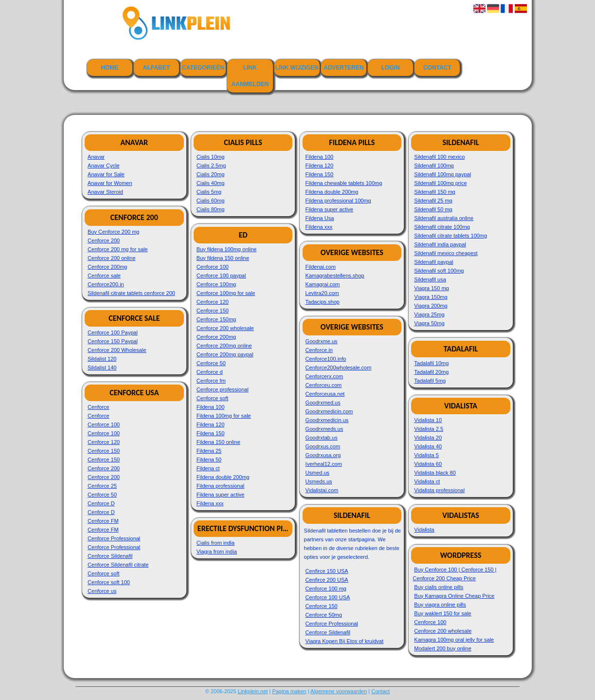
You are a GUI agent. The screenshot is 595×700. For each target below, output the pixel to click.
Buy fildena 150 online (223, 258)
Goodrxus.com (323, 446)
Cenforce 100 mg (326, 589)
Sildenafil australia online (444, 218)
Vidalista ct (427, 481)
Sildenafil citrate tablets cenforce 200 (131, 293)
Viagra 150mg (431, 297)
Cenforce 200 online (111, 258)
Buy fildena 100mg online (227, 249)
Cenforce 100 (104, 424)
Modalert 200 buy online (442, 648)
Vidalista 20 (428, 438)
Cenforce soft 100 (109, 582)
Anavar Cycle (103, 166)
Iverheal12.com (324, 464)
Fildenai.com (321, 267)
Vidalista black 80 (435, 473)
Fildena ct (208, 468)
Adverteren (344, 68)
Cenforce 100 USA (328, 597)
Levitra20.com (322, 293)
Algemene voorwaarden (339, 691)
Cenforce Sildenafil (110, 556)
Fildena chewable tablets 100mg (344, 183)
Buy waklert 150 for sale (442, 613)
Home (109, 68)
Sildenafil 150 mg (434, 192)
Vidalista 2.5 (429, 429)
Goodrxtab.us (322, 438)
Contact (437, 68)
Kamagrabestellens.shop (335, 276)
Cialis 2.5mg (211, 166)
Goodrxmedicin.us (327, 420)
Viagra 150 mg (431, 288)
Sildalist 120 (102, 359)
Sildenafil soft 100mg (439, 271)
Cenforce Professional (114, 538)
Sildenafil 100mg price (440, 183)
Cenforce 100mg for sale (226, 293)
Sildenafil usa (430, 279)
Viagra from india (217, 552)
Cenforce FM (103, 521)
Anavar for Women (110, 183)
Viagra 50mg (429, 323)
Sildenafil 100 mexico (439, 157)
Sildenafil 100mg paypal (442, 174)
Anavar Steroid (105, 192)
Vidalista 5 (426, 455)
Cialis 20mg (210, 174)
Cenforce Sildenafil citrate (118, 565)
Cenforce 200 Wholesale (117, 350)
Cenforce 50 (102, 495)
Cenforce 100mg (216, 284)
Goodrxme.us (322, 341)
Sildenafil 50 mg (433, 209)
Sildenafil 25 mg (433, 201)
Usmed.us (318, 473)
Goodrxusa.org (323, 455)
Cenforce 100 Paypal (113, 332)
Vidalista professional (439, 490)
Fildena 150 (211, 433)
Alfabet (156, 68)
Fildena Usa (320, 218)
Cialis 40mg (210, 183)
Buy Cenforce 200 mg (113, 232)
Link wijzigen (297, 68)
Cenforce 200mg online (224, 346)
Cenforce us (102, 591)
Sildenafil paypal (433, 262)
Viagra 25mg (429, 314)
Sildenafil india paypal (440, 244)
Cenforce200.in (106, 284)
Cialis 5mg (209, 192)
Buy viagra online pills (440, 605)
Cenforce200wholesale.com (339, 368)
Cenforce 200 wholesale (225, 328)
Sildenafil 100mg (434, 166)
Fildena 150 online (218, 442)
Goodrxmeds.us (325, 429)
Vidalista (424, 530)
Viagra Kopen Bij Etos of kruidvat (345, 641)
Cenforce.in (319, 350)
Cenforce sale (104, 276)
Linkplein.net (253, 691)
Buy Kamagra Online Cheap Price (454, 596)
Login (391, 68)
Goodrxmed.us (323, 403)
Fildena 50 (209, 460)
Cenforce (99, 407)
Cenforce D (101, 503)
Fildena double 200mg (223, 477)
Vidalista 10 (428, 420)
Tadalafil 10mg (431, 363)
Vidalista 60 (428, 464)
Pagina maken (289, 691)
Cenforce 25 (102, 486)
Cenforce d (210, 372)
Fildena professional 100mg (338, 201)
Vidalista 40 (428, 446)
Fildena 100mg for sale (224, 416)
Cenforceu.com (324, 385)
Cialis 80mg (210, 209)
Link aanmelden (250, 76)
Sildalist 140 (102, 368)
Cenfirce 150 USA (327, 571)
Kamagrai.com (323, 284)
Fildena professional (220, 486)
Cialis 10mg (210, 157)
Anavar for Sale (106, 174)
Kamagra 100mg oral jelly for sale (454, 640)
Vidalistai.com (322, 490)
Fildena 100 (211, 407)
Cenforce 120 (104, 442)
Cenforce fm (211, 381)
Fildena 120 (211, 424)
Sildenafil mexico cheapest (446, 253)
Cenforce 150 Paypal (113, 341)
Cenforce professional (223, 389)
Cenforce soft (103, 573)
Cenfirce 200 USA (327, 580)
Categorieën (203, 68)
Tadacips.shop (323, 302)
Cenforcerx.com (325, 376)
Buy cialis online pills (439, 587)
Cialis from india (216, 543)
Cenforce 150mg (216, 319)
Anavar (96, 157)
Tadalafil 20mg (431, 372)
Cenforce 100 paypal (221, 276)
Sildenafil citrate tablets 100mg (451, 236)
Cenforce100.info (326, 359)
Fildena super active (220, 495)
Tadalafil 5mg (430, 381)
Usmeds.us (319, 481)
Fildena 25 (209, 451)
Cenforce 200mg (107, 267)
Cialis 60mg (210, 201)
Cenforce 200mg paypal (225, 354)
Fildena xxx (210, 503)
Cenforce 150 (104, 451)
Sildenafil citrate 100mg (442, 227)
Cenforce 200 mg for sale (118, 249)
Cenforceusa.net (325, 394)
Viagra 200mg (431, 306)
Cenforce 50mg (324, 615)
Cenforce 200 (104, 240)
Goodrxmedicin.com (329, 411)
